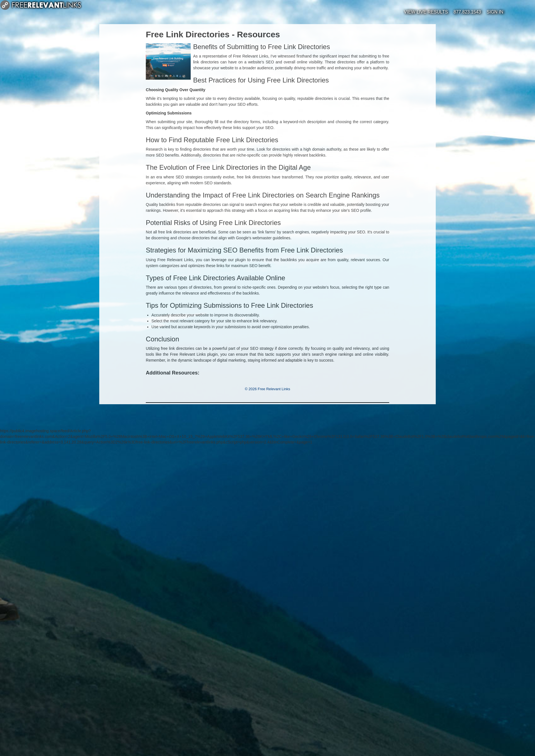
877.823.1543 (467, 12)
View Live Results (426, 12)
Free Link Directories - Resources (213, 34)
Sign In (495, 12)
